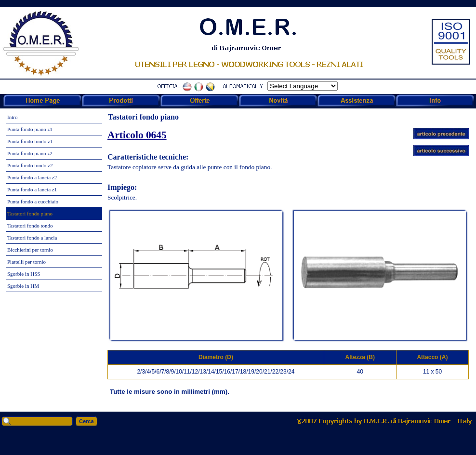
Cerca (86, 421)
